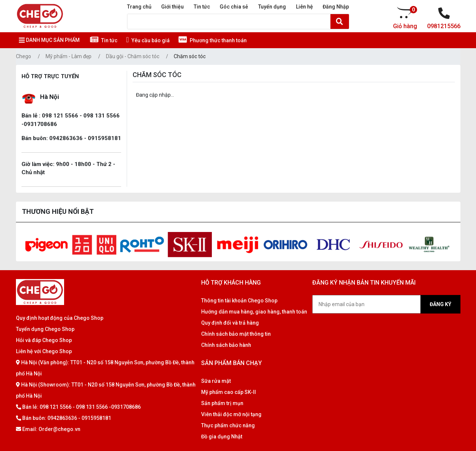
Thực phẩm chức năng (228, 425)
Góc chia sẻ (234, 7)
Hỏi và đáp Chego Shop (44, 340)
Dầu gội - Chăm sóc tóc (133, 56)
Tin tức (202, 7)
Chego (24, 56)
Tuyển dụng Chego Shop (45, 329)
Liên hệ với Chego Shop (44, 351)
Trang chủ (139, 7)
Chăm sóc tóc (190, 56)
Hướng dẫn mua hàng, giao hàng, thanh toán (254, 312)
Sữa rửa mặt (216, 381)
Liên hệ (304, 7)
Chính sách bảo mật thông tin (236, 334)
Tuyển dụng (272, 7)
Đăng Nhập (336, 7)
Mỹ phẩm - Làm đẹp (69, 56)
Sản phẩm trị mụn (222, 403)
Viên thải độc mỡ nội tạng (231, 414)
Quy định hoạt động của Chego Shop (60, 318)
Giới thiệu (172, 7)
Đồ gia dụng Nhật (222, 437)
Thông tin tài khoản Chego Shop (239, 301)
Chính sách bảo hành (226, 345)
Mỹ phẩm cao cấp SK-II (229, 392)
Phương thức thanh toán (213, 40)
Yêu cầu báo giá (148, 40)
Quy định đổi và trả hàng (230, 323)
